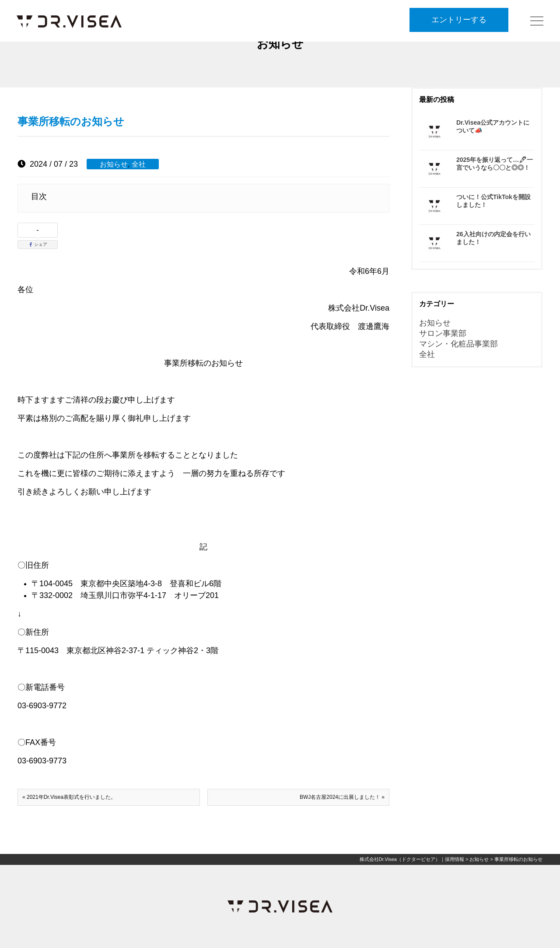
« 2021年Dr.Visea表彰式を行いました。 (69, 797)
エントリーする (459, 21)
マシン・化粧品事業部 (458, 344)
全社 (139, 164)
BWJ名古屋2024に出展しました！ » (342, 797)
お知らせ (114, 164)
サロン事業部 (443, 333)
